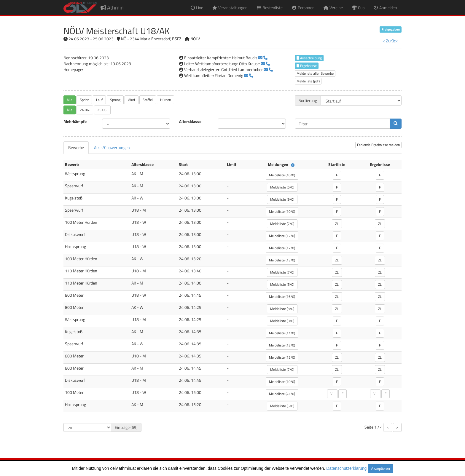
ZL (337, 224)
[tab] (76, 148)
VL (332, 394)
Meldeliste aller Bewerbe (315, 73)
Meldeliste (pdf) (308, 81)
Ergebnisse (307, 66)
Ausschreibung (309, 58)
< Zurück (390, 41)
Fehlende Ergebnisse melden (378, 145)
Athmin (112, 8)
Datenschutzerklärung (346, 468)
